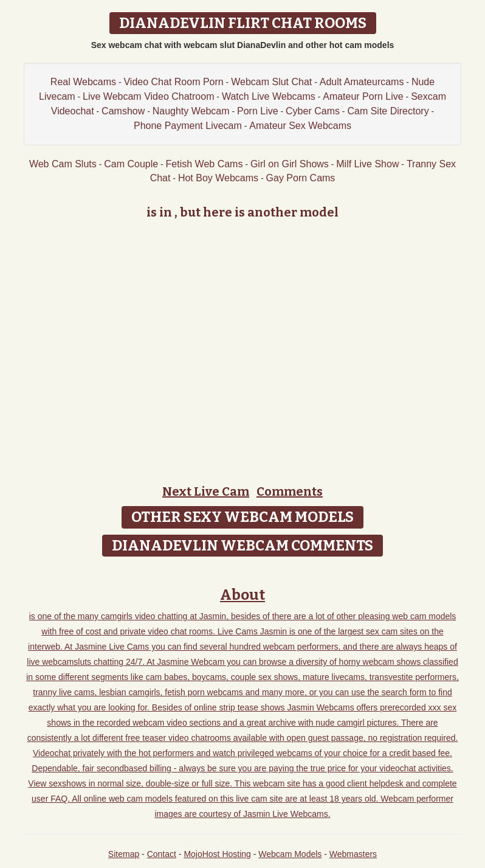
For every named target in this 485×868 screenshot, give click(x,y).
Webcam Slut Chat (271, 82)
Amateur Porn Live (363, 96)
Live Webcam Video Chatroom (148, 96)
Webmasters (353, 854)
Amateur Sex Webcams (300, 126)
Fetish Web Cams (205, 164)
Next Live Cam (206, 491)
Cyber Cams (313, 111)
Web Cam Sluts (63, 164)
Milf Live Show (367, 164)
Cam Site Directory (388, 111)
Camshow (123, 111)
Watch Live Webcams (269, 96)
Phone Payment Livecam (188, 126)
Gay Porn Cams (301, 178)
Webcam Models (290, 854)
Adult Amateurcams (362, 82)
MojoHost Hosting (217, 854)
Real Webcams (83, 82)
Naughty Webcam (191, 111)
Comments (290, 491)
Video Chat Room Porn (173, 82)
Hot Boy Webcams (218, 178)
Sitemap (124, 854)
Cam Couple (131, 164)
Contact (162, 854)
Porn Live (258, 111)
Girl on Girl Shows (290, 164)
